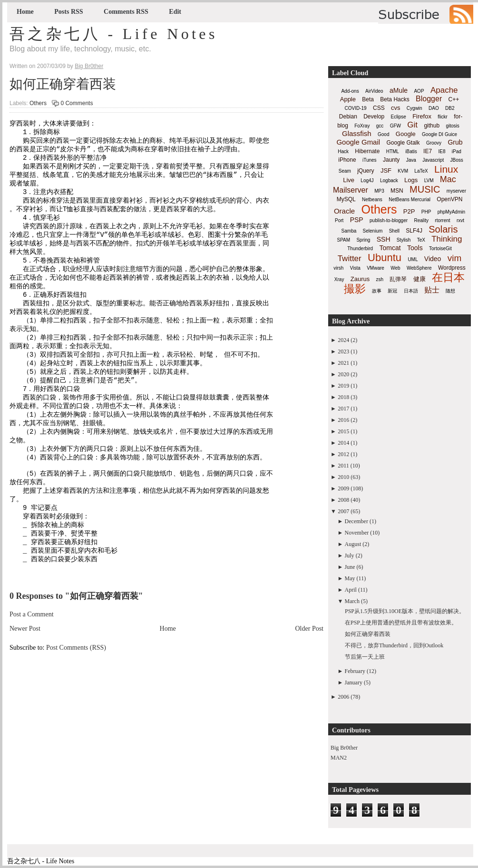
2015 (343, 431)
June (350, 567)
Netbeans (372, 200)
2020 (343, 374)
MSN (397, 191)
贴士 (432, 290)
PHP (426, 212)
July (350, 556)
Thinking (447, 239)
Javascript (433, 160)
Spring (363, 240)
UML (413, 259)
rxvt (460, 220)
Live (349, 180)
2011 (343, 466)
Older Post (310, 678)
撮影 (355, 289)
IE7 (428, 151)
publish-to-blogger (389, 220)
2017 (343, 409)
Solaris (443, 229)
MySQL (346, 199)
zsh (380, 279)
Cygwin (415, 108)
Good (383, 134)
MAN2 (339, 758)
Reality (421, 220)
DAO (434, 108)
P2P (409, 211)
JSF (386, 171)
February (355, 671)
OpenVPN (449, 199)
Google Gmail (358, 142)
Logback (389, 180)
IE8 (442, 151)
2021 (343, 363)
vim (455, 258)
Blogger (429, 99)
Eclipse (399, 117)
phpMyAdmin (451, 212)
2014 (343, 443)
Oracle (344, 211)
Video (433, 259)
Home (25, 12)
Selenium (373, 231)
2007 (343, 511)
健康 (419, 279)
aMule (399, 90)
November (357, 533)
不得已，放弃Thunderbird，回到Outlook (394, 645)
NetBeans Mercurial (410, 200)
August (353, 544)
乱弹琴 (398, 279)
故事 (377, 291)
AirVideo (374, 91)
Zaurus (360, 279)
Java (411, 160)
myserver (456, 191)
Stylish (404, 240)
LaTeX (421, 171)
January (354, 683)
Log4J (367, 180)
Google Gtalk (403, 143)
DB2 (450, 108)
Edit (175, 12)
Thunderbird (360, 249)
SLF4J (414, 231)
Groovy (434, 143)
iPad (457, 151)
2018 (343, 397)
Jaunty (391, 160)
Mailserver (351, 190)
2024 (343, 340)
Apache (444, 90)
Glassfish (357, 133)
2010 (343, 477)
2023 (343, 351)
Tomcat (390, 248)
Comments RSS (126, 12)
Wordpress (452, 268)
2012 (343, 454)
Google (406, 134)
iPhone (347, 160)
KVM (403, 171)
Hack (343, 151)
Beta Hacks (395, 99)
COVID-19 (356, 108)
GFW (395, 126)
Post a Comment (32, 664)
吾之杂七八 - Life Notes (114, 34)
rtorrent (442, 220)
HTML (393, 151)
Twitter (350, 258)
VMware (376, 268)
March (352, 601)
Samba (349, 231)
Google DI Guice (439, 134)
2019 (343, 386)
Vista (355, 268)
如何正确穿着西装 (63, 84)
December (356, 521)
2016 (343, 420)
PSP (357, 220)
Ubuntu (385, 258)
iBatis (411, 151)
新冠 (392, 291)
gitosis (452, 126)
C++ (454, 99)
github (432, 126)
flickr (443, 117)
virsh (338, 268)
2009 (343, 488)
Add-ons (350, 91)
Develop (374, 117)
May (350, 578)
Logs (411, 180)
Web (395, 268)
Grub (455, 142)
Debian (348, 117)
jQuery (366, 171)
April (351, 590)
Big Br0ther (344, 748)
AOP (419, 91)
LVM (429, 180)
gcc (380, 126)
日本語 (411, 291)
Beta (368, 99)
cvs (396, 108)
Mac (448, 179)
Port (339, 220)
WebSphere (419, 268)
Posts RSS (68, 12)
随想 (450, 291)
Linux (446, 169)
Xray (339, 279)
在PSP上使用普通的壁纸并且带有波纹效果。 (401, 623)
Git (412, 125)
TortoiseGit (440, 249)
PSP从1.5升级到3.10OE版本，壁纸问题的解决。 (405, 611)
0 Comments (77, 103)
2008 (343, 500)
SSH (384, 239)
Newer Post (25, 678)
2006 (343, 697)
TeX (421, 240)
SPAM (344, 240)
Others (38, 103)
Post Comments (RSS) (76, 697)
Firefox (422, 116)
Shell (394, 231)
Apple (348, 99)
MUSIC (425, 189)
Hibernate (367, 151)
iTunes (370, 160)
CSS (379, 108)
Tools (415, 248)
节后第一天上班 (365, 657)
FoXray (362, 126)
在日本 (448, 277)
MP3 (379, 191)
